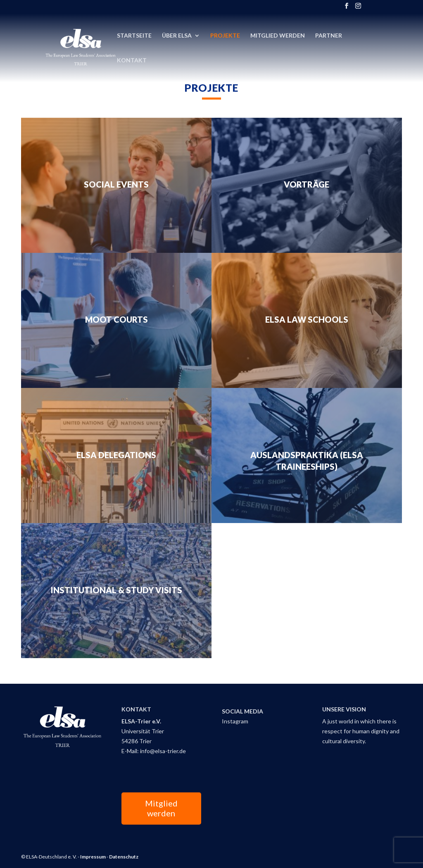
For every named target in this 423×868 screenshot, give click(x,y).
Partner (329, 36)
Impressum (93, 857)
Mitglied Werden (278, 36)
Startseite (134, 36)
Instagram (235, 721)
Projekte (225, 36)
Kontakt (132, 61)
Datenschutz (124, 857)
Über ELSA (177, 36)
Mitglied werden (161, 808)
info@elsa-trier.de (163, 751)
